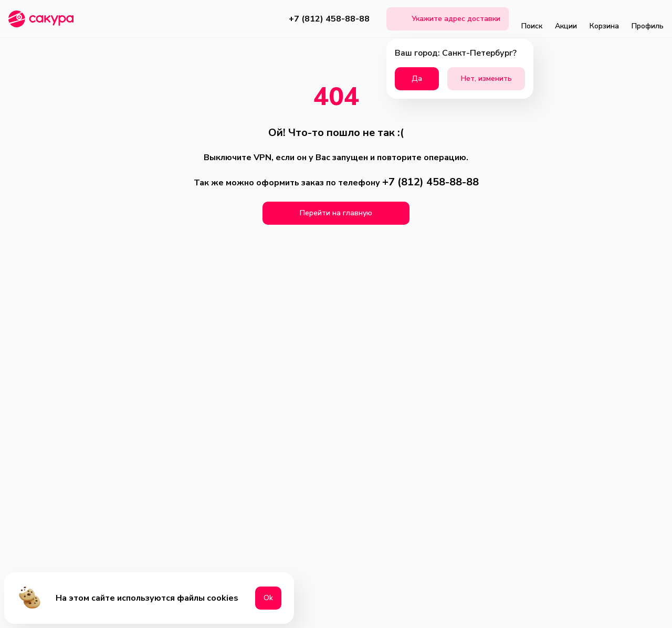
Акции (566, 19)
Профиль (648, 19)
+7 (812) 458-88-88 (329, 19)
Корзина (604, 19)
